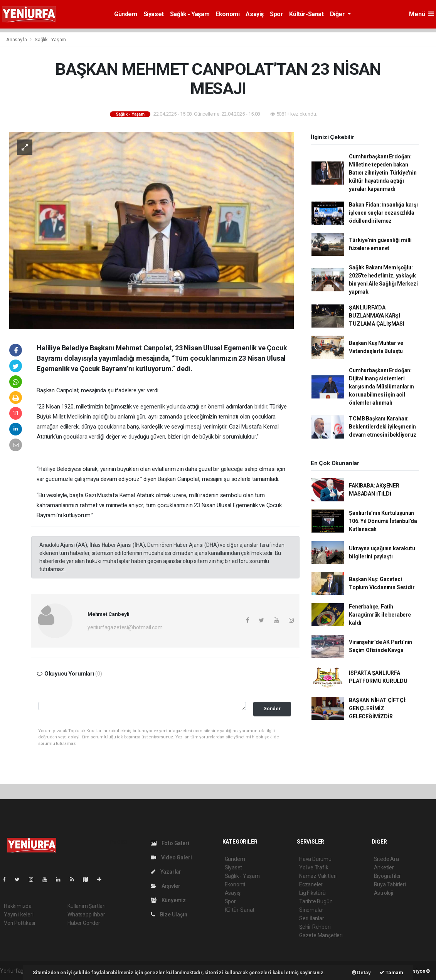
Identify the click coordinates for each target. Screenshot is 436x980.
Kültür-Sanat (306, 14)
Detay (361, 972)
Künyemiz (168, 900)
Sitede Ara (386, 859)
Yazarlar (166, 872)
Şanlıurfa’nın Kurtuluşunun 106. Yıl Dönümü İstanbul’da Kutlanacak (383, 521)
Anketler (384, 867)
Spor (276, 14)
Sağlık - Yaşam (190, 14)
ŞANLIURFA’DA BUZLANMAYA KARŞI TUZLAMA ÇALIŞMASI (377, 316)
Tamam (391, 972)
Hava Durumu (315, 859)
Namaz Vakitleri (318, 876)
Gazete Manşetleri (321, 935)
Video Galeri (171, 857)
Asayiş (255, 14)
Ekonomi (227, 14)
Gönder (272, 709)
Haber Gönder (84, 923)
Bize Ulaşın (169, 914)
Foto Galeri (170, 843)
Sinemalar (311, 910)
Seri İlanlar (312, 918)
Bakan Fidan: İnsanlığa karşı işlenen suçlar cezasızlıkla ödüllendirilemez (383, 213)
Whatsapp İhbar (86, 914)
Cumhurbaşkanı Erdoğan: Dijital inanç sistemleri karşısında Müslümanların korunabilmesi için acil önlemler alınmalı (381, 387)
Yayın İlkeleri (19, 914)
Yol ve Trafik (314, 867)
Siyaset (154, 14)
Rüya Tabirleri (390, 884)
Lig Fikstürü (312, 893)
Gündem (126, 14)
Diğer (338, 14)
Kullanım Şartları (87, 906)
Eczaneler (311, 884)
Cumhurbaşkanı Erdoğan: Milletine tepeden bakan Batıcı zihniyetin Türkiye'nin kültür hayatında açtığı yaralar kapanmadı (383, 173)
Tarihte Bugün (316, 901)
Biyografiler (388, 876)
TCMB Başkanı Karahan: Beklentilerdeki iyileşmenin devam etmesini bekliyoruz (382, 427)
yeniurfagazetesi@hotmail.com (125, 627)
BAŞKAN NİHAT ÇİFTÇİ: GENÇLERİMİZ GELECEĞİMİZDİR (378, 708)
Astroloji (384, 893)
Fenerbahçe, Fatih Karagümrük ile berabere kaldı (380, 615)
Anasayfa (17, 40)
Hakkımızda (18, 906)
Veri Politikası (19, 923)
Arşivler (166, 886)
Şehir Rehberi (315, 927)
